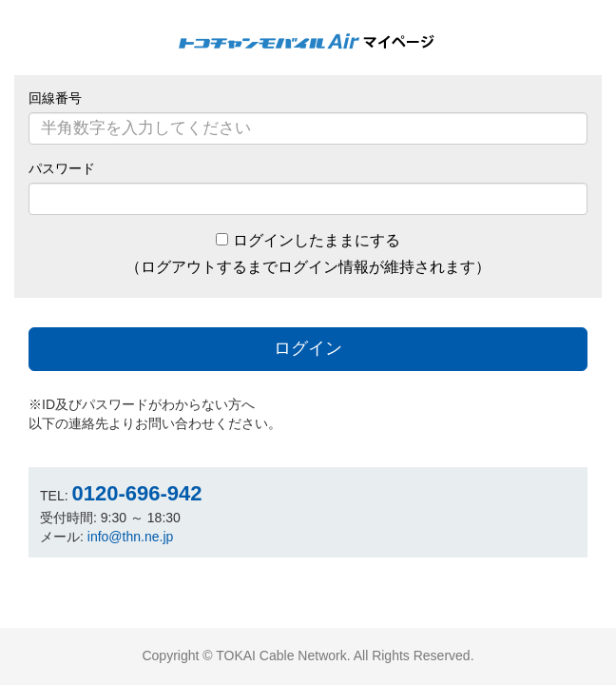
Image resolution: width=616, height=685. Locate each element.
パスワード (62, 168)
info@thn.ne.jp (131, 537)
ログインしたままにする (317, 240)
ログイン (308, 348)
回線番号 (55, 98)
